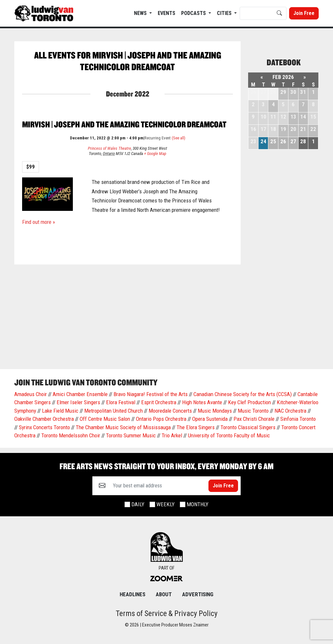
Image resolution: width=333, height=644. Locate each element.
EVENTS (166, 13)
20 (293, 129)
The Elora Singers (196, 427)
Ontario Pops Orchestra (161, 419)
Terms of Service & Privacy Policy (167, 613)
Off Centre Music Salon (105, 419)
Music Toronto (253, 411)
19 (283, 129)
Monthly (198, 504)
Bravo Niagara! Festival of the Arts (151, 394)
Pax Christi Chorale (254, 419)
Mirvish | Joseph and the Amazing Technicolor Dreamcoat (124, 124)
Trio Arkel (172, 435)
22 (313, 129)
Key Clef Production (249, 402)
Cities (225, 13)
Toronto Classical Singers (248, 427)
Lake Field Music (60, 411)
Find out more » (39, 222)
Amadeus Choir (31, 394)
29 (283, 92)
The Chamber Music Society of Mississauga (123, 427)
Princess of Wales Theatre (109, 148)
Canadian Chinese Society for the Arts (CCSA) (243, 394)
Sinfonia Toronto (298, 419)
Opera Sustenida (210, 419)
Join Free (304, 13)
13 (293, 117)
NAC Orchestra (290, 411)
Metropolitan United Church (113, 411)
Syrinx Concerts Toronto (44, 427)
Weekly (166, 504)
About (164, 594)
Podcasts (194, 13)
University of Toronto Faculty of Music (229, 435)
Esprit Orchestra (159, 402)
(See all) (179, 138)
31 (303, 92)
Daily (138, 504)
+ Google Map (155, 154)
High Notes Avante (202, 402)
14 (303, 117)
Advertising (198, 594)
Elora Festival (121, 402)
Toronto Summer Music (131, 435)
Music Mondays (215, 411)
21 (303, 129)
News (141, 13)
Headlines (133, 594)
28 (303, 141)
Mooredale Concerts (170, 411)
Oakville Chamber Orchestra (44, 419)
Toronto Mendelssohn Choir (71, 435)
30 (293, 92)
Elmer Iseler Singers (78, 402)
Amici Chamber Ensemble (80, 394)
